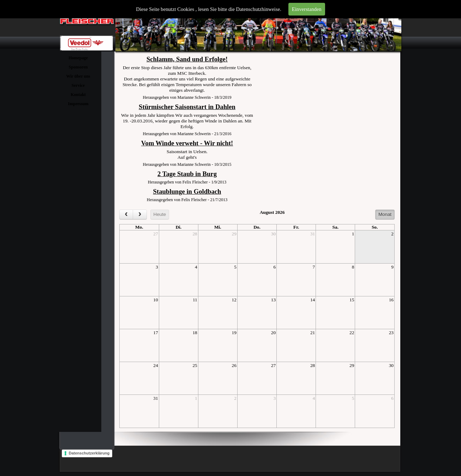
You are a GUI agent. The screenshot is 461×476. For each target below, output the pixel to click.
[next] (140, 215)
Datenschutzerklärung (89, 453)
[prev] (126, 215)
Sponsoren (78, 67)
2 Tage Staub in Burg (187, 174)
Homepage (78, 58)
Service (78, 85)
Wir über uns (78, 76)
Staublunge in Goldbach (187, 191)
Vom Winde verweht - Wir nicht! (187, 143)
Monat (385, 214)
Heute (160, 214)
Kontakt (78, 95)
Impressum (78, 104)
